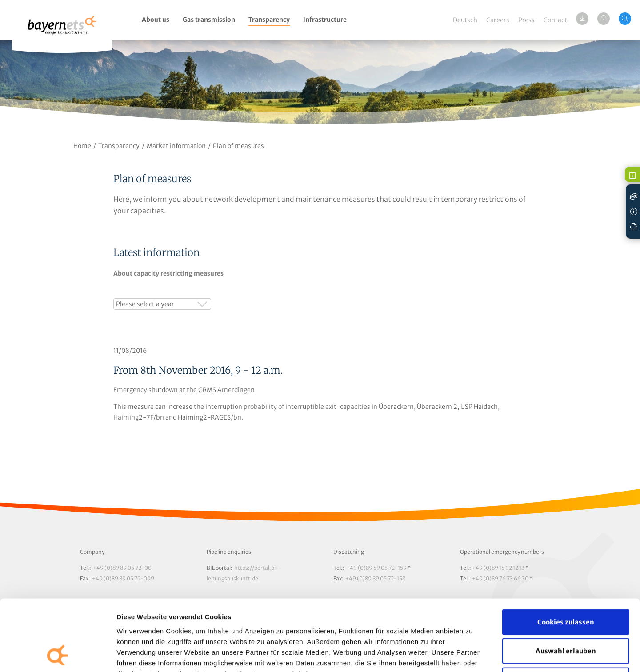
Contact (555, 20)
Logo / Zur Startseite (62, 30)
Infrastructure (325, 20)
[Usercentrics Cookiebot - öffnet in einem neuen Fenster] (58, 655)
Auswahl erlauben (566, 585)
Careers (498, 20)
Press (526, 20)
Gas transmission (209, 20)
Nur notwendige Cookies (566, 614)
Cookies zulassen (566, 555)
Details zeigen (473, 654)
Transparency (269, 20)
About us (156, 20)
